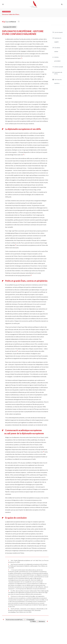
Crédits (15, 638)
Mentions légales (7, 638)
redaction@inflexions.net (57, 639)
